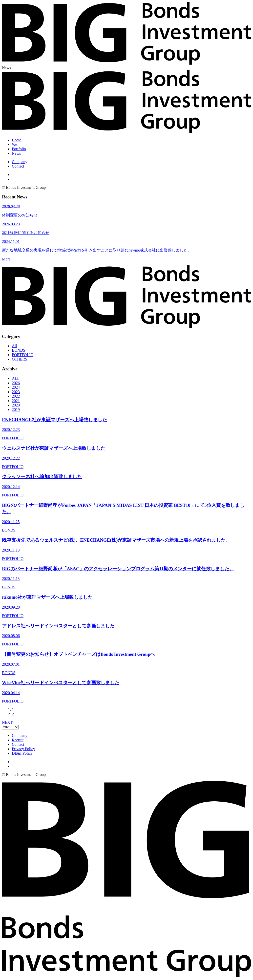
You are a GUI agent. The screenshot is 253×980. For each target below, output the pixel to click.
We (14, 144)
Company (20, 162)
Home (17, 140)
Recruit (18, 740)
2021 (16, 401)
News (16, 153)
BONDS (19, 350)
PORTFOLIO (23, 355)
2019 (16, 410)
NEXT (7, 722)
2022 (16, 396)
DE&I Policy (22, 753)
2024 (16, 387)
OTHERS (20, 359)
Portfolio (19, 149)
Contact (18, 166)
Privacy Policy (23, 749)
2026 (16, 383)
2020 (16, 405)
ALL (16, 378)
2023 (16, 392)
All (14, 346)
